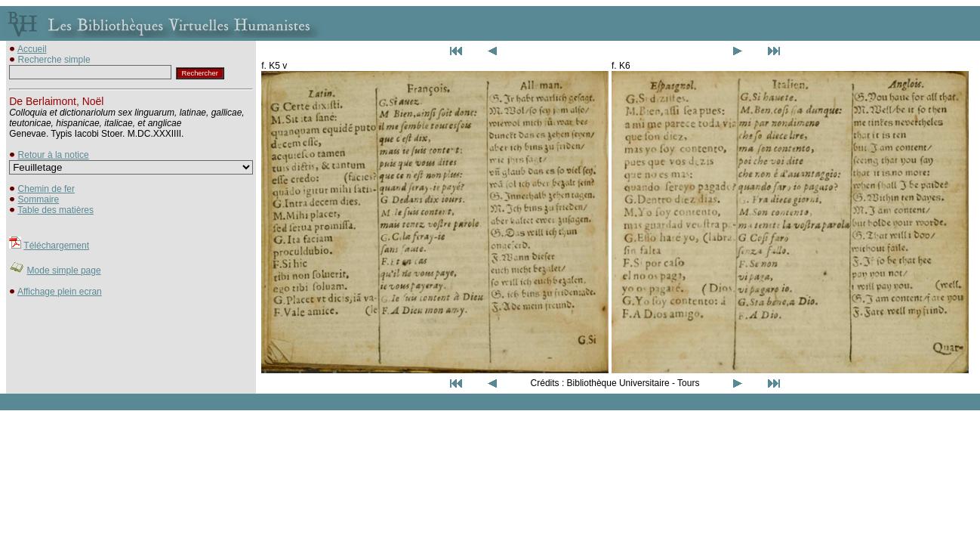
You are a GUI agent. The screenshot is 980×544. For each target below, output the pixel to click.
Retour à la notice (54, 155)
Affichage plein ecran (60, 292)
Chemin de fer (46, 189)
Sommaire (39, 199)
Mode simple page (64, 270)
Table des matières (55, 210)
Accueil (32, 49)
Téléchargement (56, 246)
